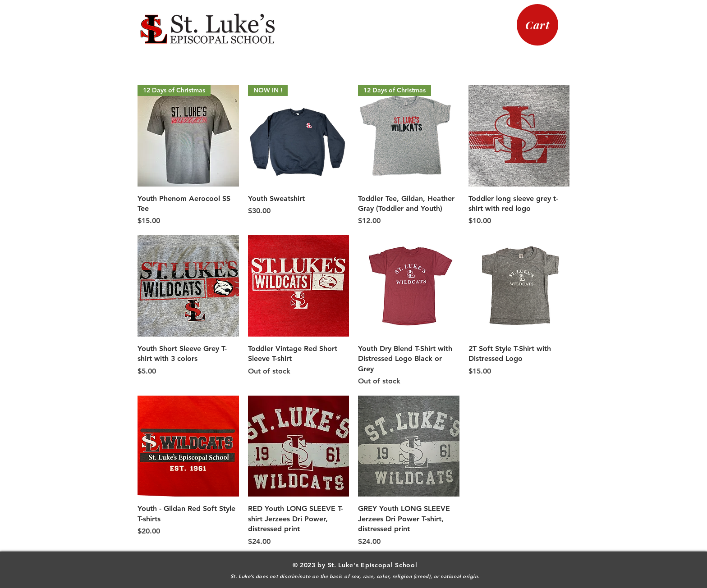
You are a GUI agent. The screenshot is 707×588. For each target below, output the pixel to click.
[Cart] (537, 25)
